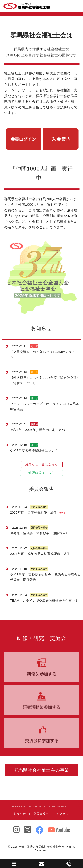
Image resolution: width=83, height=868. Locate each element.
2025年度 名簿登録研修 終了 (34, 512)
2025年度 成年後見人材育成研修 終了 (40, 554)
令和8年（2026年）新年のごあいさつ (38, 430)
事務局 (34, 424)
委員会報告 (41, 814)
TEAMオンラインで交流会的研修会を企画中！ (44, 601)
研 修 (34, 398)
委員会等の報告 (39, 507)
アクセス (62, 814)
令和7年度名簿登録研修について (34, 450)
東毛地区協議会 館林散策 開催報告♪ (39, 533)
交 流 (34, 346)
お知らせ (20, 814)
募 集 (34, 372)
